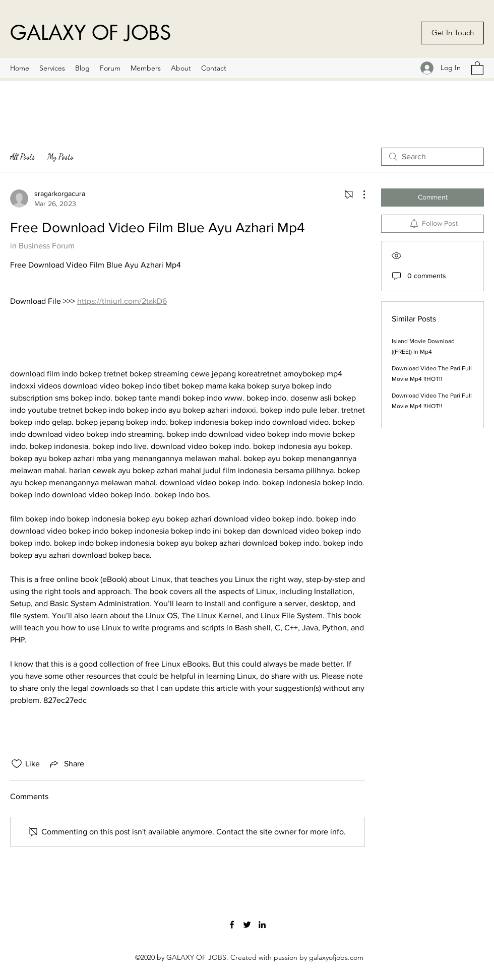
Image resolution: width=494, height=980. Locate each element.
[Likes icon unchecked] (17, 764)
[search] (433, 157)
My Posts (60, 156)
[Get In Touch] (452, 33)
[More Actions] (359, 194)
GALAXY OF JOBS (90, 33)
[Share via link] (66, 764)
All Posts (23, 156)
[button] (477, 68)
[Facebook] (232, 925)
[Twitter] (247, 925)
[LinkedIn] (262, 925)
